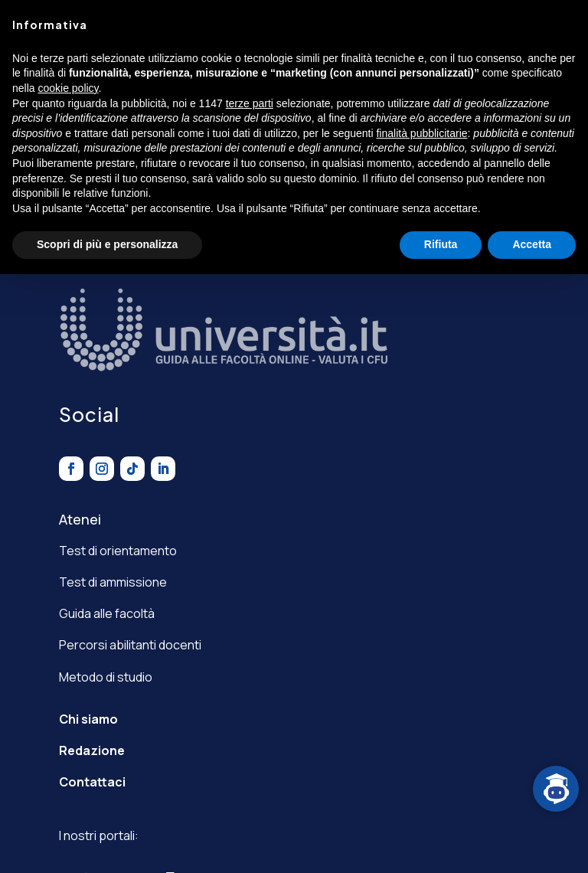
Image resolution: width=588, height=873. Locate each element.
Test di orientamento (118, 551)
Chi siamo (88, 719)
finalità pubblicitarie (421, 133)
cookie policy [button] (68, 88)
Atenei (80, 519)
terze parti (250, 103)
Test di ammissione (113, 582)
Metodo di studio (106, 677)
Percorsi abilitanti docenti (130, 645)
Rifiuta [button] (441, 244)
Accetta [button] (532, 244)
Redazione (92, 750)
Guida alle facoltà (107, 613)
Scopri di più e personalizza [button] (107, 244)
